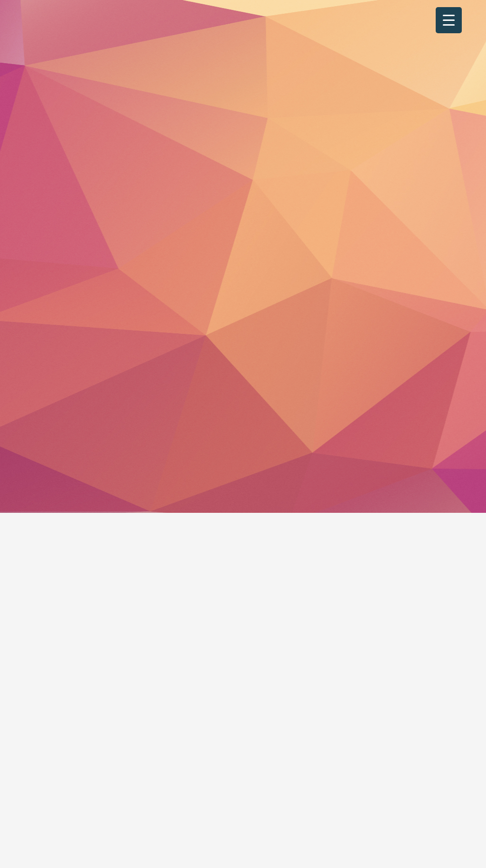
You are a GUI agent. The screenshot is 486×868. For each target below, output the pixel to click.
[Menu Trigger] (449, 20)
